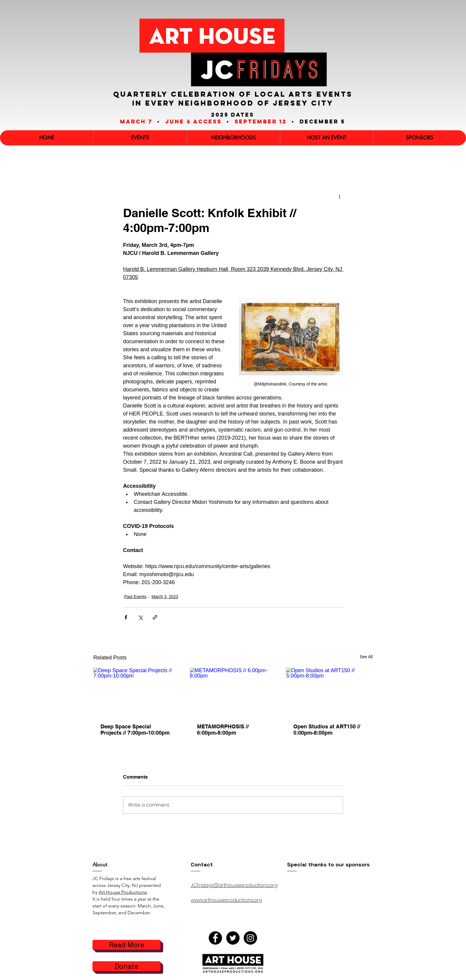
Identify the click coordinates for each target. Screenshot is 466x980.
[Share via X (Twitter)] (140, 617)
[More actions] (339, 197)
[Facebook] (215, 938)
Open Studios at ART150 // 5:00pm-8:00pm (327, 730)
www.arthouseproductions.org (226, 900)
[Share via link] (155, 617)
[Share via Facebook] (126, 617)
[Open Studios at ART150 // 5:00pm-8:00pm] (329, 692)
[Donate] (126, 966)
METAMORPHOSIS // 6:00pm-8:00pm (223, 730)
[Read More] (126, 945)
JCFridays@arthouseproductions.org (234, 885)
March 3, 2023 (165, 597)
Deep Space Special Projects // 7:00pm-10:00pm (135, 730)
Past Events (135, 597)
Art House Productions (123, 892)
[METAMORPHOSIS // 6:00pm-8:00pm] (233, 692)
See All (366, 657)
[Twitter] (233, 938)
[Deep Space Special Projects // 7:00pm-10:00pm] (137, 692)
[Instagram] (250, 938)
